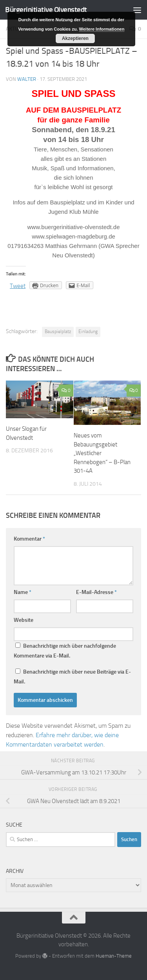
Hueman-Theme (114, 956)
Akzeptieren (75, 38)
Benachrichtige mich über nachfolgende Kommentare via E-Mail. (65, 651)
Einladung (88, 332)
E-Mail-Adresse (96, 592)
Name (23, 592)
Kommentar (29, 539)
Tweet (18, 286)
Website (24, 620)
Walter (27, 79)
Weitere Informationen (102, 29)
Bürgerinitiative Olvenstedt (46, 10)
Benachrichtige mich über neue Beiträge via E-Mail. (72, 677)
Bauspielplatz (58, 332)
